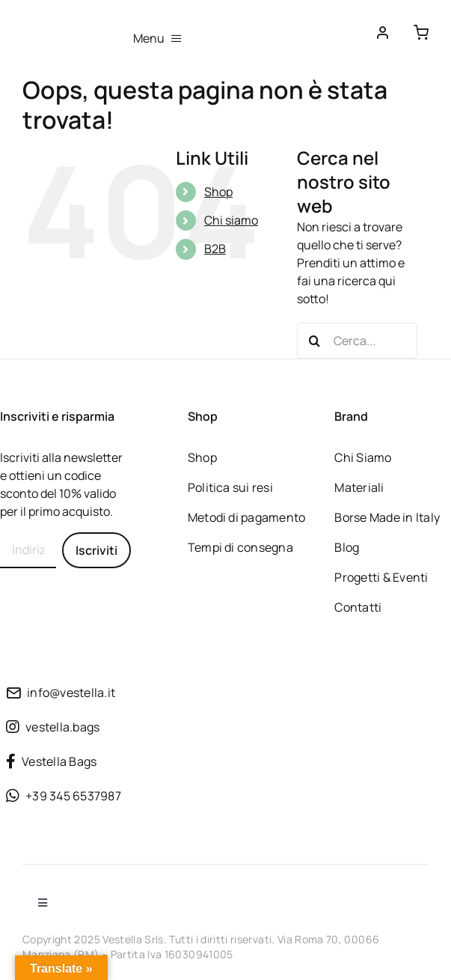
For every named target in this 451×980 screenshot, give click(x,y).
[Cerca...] (357, 341)
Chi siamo (231, 220)
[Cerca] (315, 341)
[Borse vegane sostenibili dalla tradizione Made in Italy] (60, 25)
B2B (215, 249)
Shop (218, 192)
